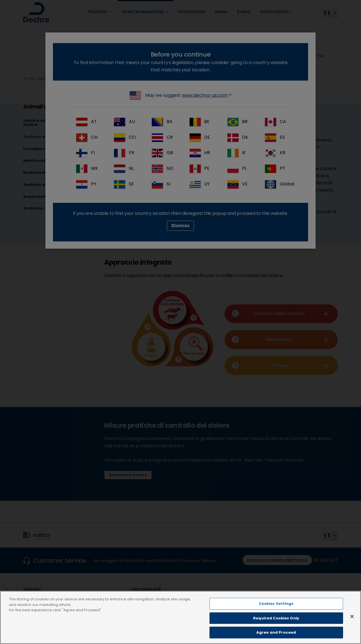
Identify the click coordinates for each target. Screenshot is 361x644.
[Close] (352, 629)
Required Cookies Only (276, 630)
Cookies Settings (276, 616)
